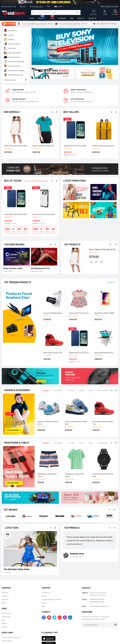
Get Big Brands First (40, 268)
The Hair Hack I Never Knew (16, 569)
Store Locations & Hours (11, 637)
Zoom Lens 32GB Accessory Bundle (34, 24)
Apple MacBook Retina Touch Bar (106, 353)
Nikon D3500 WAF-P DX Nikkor (107, 24)
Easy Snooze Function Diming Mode (103, 475)
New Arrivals (6, 613)
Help (43, 606)
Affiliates (5, 599)
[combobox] (55, 12)
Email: (84, 606)
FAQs (24, 7)
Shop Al (5, 627)
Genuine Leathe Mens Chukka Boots (48, 423)
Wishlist (94, 14)
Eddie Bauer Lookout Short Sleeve (75, 475)
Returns (44, 596)
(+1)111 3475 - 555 (10, 7)
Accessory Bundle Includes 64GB (55, 313)
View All (111, 282)
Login (105, 14)
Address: (85, 593)
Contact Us (46, 593)
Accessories (6, 617)
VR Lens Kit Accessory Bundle (70, 24)
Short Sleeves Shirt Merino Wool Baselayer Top (21, 146)
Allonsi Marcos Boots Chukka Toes (56, 353)
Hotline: (85, 599)
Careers (5, 596)
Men (3, 620)
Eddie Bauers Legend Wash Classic (47, 475)
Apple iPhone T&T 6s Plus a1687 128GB (78, 146)
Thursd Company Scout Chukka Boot (76, 423)
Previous (111, 244)
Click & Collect (7, 641)
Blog (3, 603)
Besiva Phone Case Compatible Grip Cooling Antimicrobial (53, 214)
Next (115, 244)
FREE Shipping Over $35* (109, 6)
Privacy (44, 603)
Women (4, 623)
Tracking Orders (37, 7)
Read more (7, 572)
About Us (5, 593)
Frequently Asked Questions (52, 599)
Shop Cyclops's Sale (13, 268)
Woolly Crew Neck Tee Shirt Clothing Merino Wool (50, 146)
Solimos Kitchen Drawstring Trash (104, 146)
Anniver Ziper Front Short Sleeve (81, 313)
